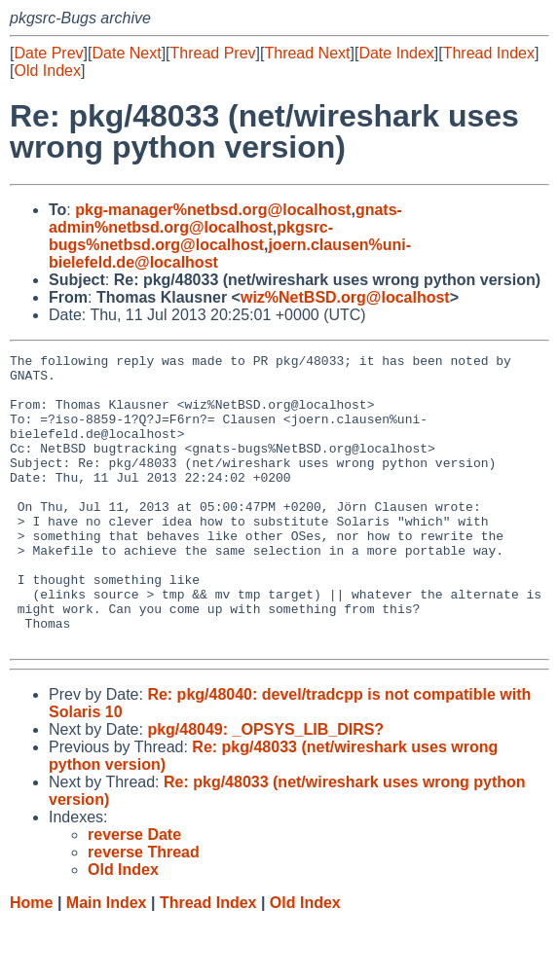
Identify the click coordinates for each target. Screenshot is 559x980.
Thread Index (489, 53)
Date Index (396, 53)
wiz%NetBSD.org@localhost (345, 297)
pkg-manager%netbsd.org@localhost (213, 210)
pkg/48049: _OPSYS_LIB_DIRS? (265, 788)
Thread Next (307, 53)
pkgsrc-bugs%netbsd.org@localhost (191, 236)
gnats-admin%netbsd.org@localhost (225, 218)
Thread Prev (213, 53)
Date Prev (48, 53)
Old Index (47, 71)
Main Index (107, 961)
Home (31, 961)
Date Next (126, 53)
